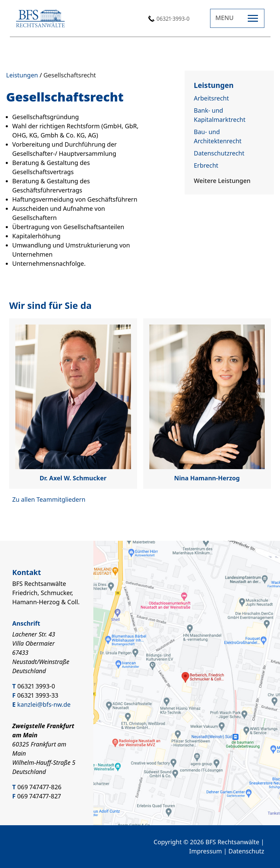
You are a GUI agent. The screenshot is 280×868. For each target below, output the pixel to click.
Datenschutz (246, 851)
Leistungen (22, 75)
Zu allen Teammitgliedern (49, 499)
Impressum (205, 851)
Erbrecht (206, 165)
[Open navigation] (237, 18)
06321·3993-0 (173, 19)
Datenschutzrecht (219, 153)
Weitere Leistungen (222, 181)
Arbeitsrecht (211, 98)
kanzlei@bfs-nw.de (44, 704)
